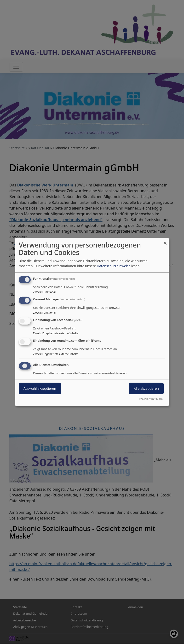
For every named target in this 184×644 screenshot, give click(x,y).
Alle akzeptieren (146, 388)
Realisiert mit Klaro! (151, 399)
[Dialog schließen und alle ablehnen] (165, 241)
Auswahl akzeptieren (40, 388)
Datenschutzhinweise (114, 266)
